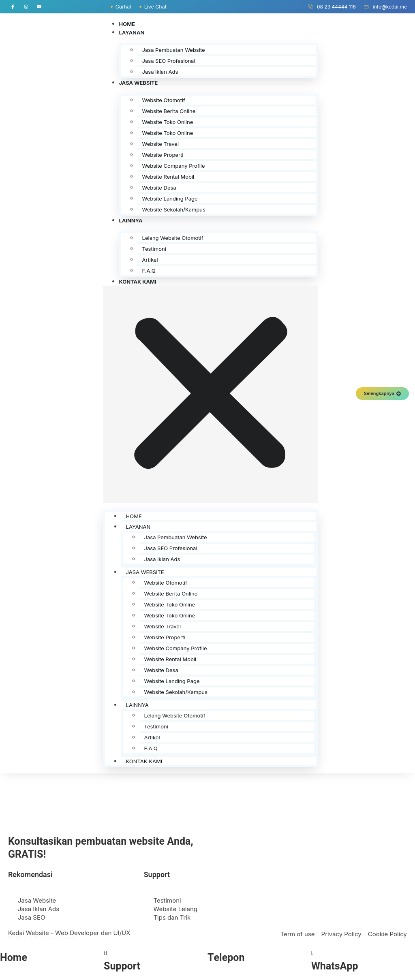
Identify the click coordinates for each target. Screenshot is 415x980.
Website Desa (159, 188)
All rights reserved (57, 938)
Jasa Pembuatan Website (174, 50)
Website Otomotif (164, 100)
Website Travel (161, 144)
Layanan (132, 32)
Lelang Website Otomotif (173, 238)
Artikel (150, 260)
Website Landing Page (170, 199)
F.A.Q (149, 271)
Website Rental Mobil (168, 177)
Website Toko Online (168, 122)
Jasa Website (139, 83)
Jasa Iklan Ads (160, 72)
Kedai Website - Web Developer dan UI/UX (69, 933)
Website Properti (163, 155)
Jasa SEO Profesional (169, 61)
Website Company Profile (174, 166)
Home (127, 24)
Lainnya (131, 220)
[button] (211, 394)
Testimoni (154, 249)
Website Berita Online (169, 111)
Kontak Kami (138, 282)
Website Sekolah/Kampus (174, 209)
